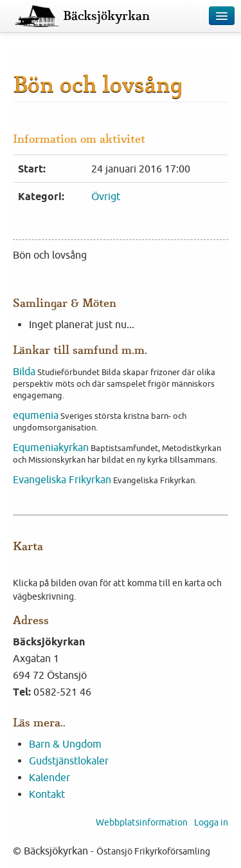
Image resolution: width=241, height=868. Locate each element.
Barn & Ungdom (65, 744)
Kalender (49, 777)
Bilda (24, 371)
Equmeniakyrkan (51, 447)
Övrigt (106, 196)
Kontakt (47, 794)
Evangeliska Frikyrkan (62, 479)
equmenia (36, 415)
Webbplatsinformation (142, 822)
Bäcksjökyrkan (106, 16)
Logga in (211, 822)
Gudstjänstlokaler (69, 761)
